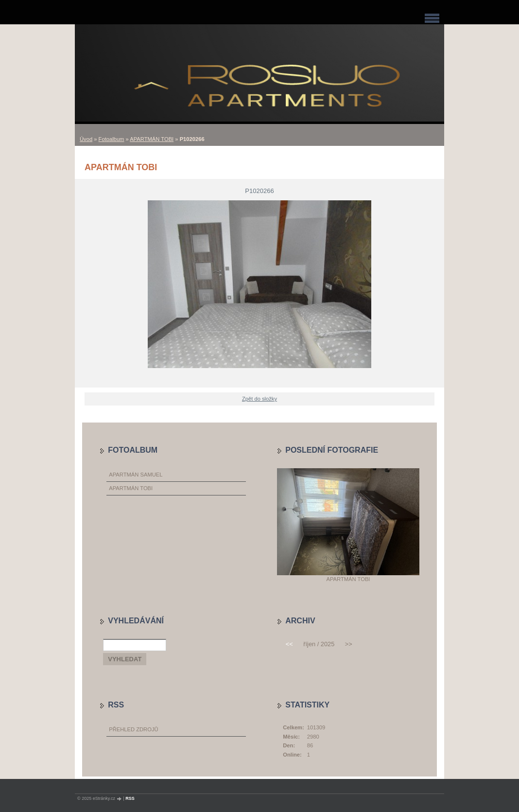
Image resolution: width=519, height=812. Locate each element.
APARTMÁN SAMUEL (136, 475)
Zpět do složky (259, 399)
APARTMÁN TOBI (152, 139)
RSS (130, 798)
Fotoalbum (112, 139)
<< (289, 644)
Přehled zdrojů (133, 729)
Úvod (86, 139)
